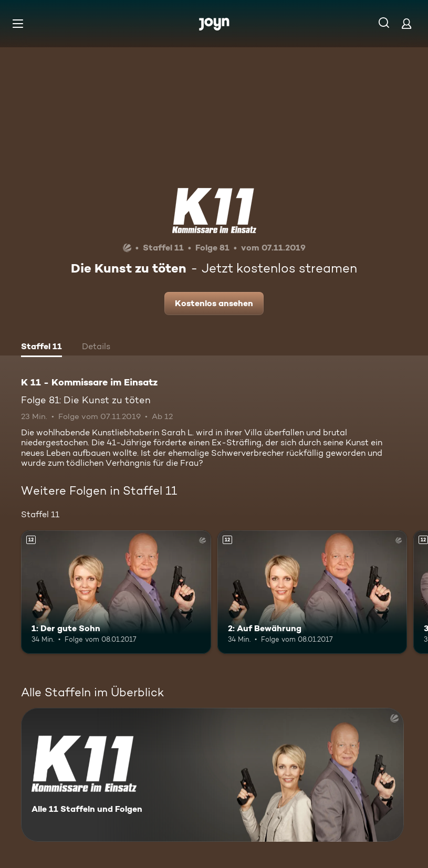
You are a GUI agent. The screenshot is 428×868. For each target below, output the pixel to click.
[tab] (41, 348)
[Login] (406, 23)
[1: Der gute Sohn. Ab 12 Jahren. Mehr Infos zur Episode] (116, 592)
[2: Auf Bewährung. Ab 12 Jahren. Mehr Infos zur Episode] (312, 592)
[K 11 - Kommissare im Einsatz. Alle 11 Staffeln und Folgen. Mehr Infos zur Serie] (212, 775)
